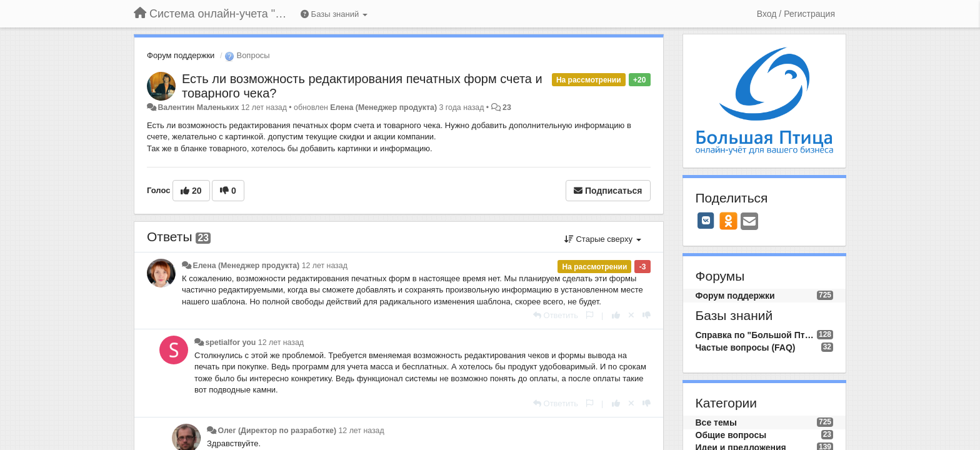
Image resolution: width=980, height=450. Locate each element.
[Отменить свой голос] (631, 315)
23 (507, 107)
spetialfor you (230, 342)
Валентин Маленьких (198, 107)
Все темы (716, 422)
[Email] (749, 222)
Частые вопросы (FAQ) (746, 347)
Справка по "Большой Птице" (756, 335)
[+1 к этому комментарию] (616, 315)
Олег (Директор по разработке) (277, 431)
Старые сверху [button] (603, 239)
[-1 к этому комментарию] (647, 315)
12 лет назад (325, 266)
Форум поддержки (181, 55)
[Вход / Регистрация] (796, 14)
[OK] (728, 221)
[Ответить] (556, 315)
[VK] (706, 221)
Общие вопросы (731, 435)
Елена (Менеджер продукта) (383, 107)
